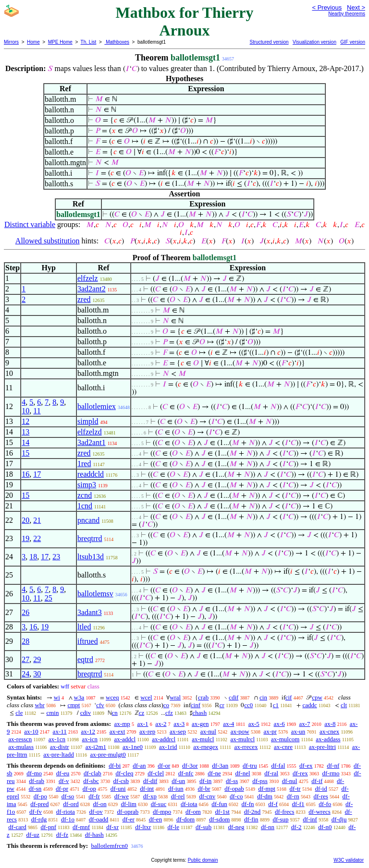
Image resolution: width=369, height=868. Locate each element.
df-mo (34, 773)
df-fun (219, 804)
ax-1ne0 (133, 747)
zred (84, 299)
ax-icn (90, 739)
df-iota (189, 804)
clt (344, 705)
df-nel (243, 773)
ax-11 (60, 731)
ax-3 (179, 724)
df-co (236, 796)
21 (37, 520)
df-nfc (186, 773)
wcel (146, 697)
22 (37, 538)
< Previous (327, 7)
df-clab (92, 773)
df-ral (271, 773)
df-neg (236, 827)
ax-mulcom (285, 739)
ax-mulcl (203, 739)
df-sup (280, 819)
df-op (89, 789)
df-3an (220, 766)
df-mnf (81, 827)
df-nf (333, 766)
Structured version (269, 42)
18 (33, 557)
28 (25, 641)
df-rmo (331, 773)
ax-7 (304, 724)
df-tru (250, 766)
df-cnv (207, 796)
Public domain (203, 860)
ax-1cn (57, 739)
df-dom (185, 819)
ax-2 (161, 724)
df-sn (35, 789)
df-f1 (298, 804)
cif (289, 697)
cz (142, 713)
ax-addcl (125, 739)
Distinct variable (30, 224)
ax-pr (270, 731)
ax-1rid (168, 747)
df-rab (37, 781)
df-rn (293, 796)
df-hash (94, 835)
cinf (196, 705)
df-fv (36, 812)
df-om (193, 812)
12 (25, 421)
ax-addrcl (164, 739)
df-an (139, 766)
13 (25, 432)
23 (56, 557)
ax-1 (143, 724)
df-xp (150, 796)
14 (25, 442)
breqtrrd (90, 538)
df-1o (68, 819)
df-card (17, 827)
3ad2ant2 (92, 289)
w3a (79, 697)
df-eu (63, 773)
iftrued (88, 641)
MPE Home (60, 42)
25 (49, 598)
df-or (164, 766)
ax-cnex (329, 731)
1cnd (85, 506)
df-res (320, 796)
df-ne (214, 773)
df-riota (66, 812)
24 (25, 674)
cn (115, 713)
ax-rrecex (246, 747)
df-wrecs (319, 812)
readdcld (91, 474)
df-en (155, 819)
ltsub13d (91, 557)
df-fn (248, 804)
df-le (173, 827)
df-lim (129, 804)
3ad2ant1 (92, 442)
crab (203, 697)
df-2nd (252, 812)
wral (175, 697)
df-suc (159, 804)
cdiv (86, 713)
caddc (309, 705)
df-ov (96, 812)
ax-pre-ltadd (59, 754)
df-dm (265, 796)
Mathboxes (117, 42)
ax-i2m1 (96, 747)
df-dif (150, 781)
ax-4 (228, 724)
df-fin (251, 819)
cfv (100, 705)
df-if (317, 781)
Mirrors (11, 42)
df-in (205, 781)
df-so (68, 796)
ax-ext (117, 731)
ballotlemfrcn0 (109, 846)
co (166, 705)
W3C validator (349, 860)
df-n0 (325, 827)
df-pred (39, 804)
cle (19, 713)
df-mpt (266, 789)
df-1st (222, 812)
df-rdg (39, 819)
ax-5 (254, 724)
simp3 (87, 485)
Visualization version (314, 42)
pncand (88, 520)
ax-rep (147, 731)
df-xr (112, 827)
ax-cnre (283, 747)
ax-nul (208, 731)
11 (37, 411)
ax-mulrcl (243, 739)
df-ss (232, 781)
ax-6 (279, 724)
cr (222, 705)
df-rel (178, 796)
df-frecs (284, 812)
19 (25, 538)
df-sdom (219, 819)
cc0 (248, 705)
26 (25, 612)
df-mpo (162, 812)
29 (37, 659)
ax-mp (122, 724)
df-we (122, 796)
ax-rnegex (206, 747)
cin (263, 697)
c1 (276, 705)
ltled (84, 627)
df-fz (62, 835)
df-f (273, 804)
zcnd (85, 495)
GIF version (353, 42)
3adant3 (90, 612)
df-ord (71, 804)
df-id (321, 789)
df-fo (325, 804)
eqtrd (85, 659)
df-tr (295, 789)
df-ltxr (143, 827)
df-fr (94, 796)
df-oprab (128, 812)
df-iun (176, 789)
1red (84, 464)
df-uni (118, 789)
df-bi (115, 766)
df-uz (33, 835)
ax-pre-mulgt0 (108, 754)
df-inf (310, 819)
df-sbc (91, 781)
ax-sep (178, 731)
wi (57, 697)
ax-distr (60, 747)
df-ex (306, 766)
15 (25, 453)
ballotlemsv (95, 594)
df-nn (268, 827)
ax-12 (88, 731)
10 (25, 411)
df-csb (121, 781)
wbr (40, 705)
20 (25, 520)
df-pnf (49, 827)
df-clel (156, 773)
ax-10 (31, 731)
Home (33, 42)
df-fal (278, 766)
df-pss (260, 781)
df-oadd (98, 819)
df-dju (339, 819)
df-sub (203, 827)
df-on (100, 804)
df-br (204, 789)
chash (200, 713)
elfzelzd (90, 432)
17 (37, 474)
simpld (88, 421)
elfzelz (88, 278)
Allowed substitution (48, 241)
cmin (52, 713)
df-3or (190, 766)
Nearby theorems (347, 14)
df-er (129, 819)
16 (25, 474)
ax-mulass (21, 747)
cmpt (74, 705)
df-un (178, 781)
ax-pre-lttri (322, 747)
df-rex (300, 773)
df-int (147, 789)
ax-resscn (20, 739)
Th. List (89, 42)
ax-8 (330, 724)
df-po (40, 796)
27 (25, 659)
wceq (112, 697)
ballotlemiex (97, 406)
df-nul (290, 781)
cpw (317, 697)
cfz (169, 713)
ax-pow (240, 731)
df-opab (234, 789)
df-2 (296, 827)
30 (37, 674)
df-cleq (125, 773)
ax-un (298, 731)
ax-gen (200, 724)
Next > (356, 7)
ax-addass (328, 739)
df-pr (62, 789)
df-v (64, 781)
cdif (234, 697)
